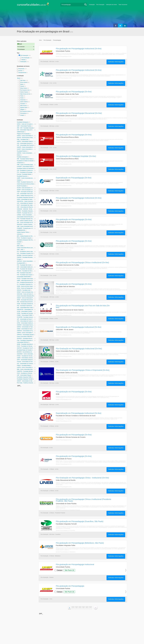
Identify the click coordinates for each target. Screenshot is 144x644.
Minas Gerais (24, 88)
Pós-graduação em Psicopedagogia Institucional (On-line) (79, 49)
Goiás (22, 96)
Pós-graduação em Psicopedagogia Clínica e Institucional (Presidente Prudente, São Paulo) (83, 500)
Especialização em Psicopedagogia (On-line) (74, 178)
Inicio (40, 40)
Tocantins (23, 104)
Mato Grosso (23, 106)
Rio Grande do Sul (25, 90)
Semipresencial (22, 73)
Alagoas (22, 109)
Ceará (22, 98)
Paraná (22, 86)
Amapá (22, 115)
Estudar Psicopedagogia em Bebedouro (66, 552)
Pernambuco (23, 113)
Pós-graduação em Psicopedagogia (70, 586)
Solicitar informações (116, 62)
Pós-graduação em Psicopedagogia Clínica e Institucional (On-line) (82, 262)
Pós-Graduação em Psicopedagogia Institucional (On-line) (79, 349)
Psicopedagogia (57, 40)
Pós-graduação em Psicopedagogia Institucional (75, 564)
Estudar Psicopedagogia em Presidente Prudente (68, 510)
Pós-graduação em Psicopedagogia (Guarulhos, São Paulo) (80, 521)
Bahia (22, 84)
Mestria (23, 60)
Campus (60, 570)
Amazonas (23, 100)
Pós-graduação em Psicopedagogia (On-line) (74, 92)
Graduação (92, 5)
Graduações (23, 62)
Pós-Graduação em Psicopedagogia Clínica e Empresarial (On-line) (83, 370)
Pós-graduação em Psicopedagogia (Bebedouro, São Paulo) (80, 543)
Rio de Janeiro (24, 82)
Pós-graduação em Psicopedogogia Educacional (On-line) (79, 113)
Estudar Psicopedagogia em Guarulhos (65, 530)
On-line (20, 71)
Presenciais (21, 69)
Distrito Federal (24, 92)
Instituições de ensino (111, 5)
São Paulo (23, 80)
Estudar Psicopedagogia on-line (64, 56)
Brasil (19, 78)
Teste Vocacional (123, 5)
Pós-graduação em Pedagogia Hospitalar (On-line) (76, 156)
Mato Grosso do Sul (25, 94)
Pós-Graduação (100, 5)
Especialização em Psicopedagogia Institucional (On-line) (79, 327)
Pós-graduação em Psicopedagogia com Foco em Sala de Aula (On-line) (83, 306)
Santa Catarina (24, 102)
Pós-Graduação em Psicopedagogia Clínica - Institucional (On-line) (82, 478)
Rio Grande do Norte (25, 111)
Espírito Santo (24, 108)
